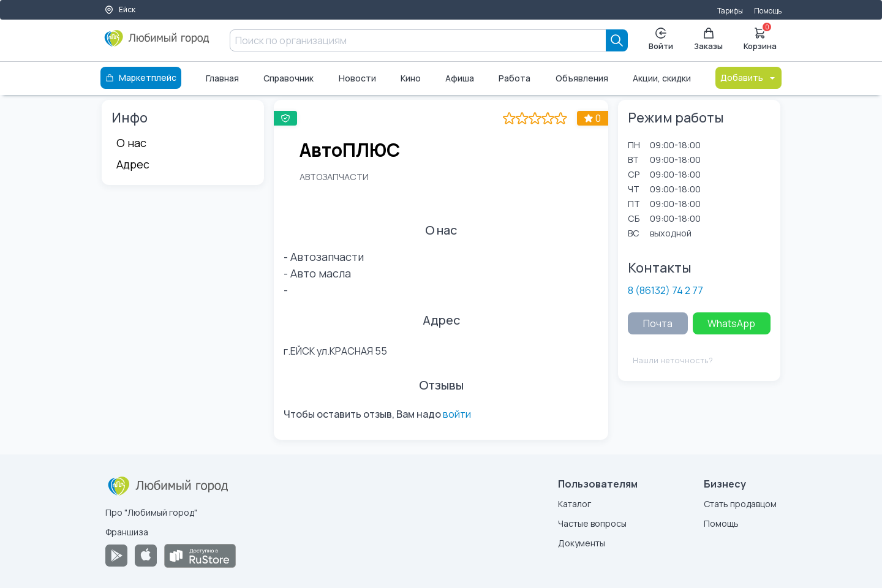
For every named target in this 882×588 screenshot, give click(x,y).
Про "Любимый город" (151, 512)
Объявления (582, 78)
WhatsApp (731, 323)
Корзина (760, 38)
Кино (411, 78)
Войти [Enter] (661, 40)
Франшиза (127, 532)
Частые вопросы (592, 523)
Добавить (748, 77)
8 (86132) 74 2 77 (665, 290)
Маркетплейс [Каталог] (141, 77)
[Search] (617, 40)
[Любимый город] (157, 43)
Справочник (288, 78)
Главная (222, 78)
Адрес (133, 164)
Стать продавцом (740, 504)
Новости (357, 78)
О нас (131, 143)
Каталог (575, 504)
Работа (514, 78)
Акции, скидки (662, 78)
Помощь (768, 11)
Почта (658, 323)
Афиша (460, 78)
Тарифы (730, 11)
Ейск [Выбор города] (120, 9)
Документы (582, 543)
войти (457, 414)
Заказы (708, 40)
